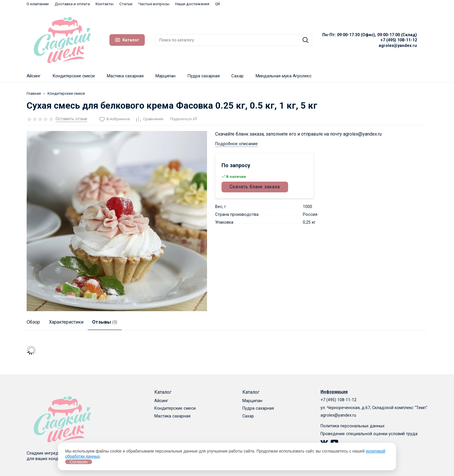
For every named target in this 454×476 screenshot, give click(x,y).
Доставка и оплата (72, 4)
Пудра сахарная (204, 76)
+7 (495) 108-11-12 (399, 40)
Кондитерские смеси (74, 76)
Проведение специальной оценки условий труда (369, 434)
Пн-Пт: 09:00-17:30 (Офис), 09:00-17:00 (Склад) (370, 35)
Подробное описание (236, 144)
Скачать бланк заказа (255, 187)
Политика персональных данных (353, 426)
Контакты (105, 4)
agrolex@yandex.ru (398, 45)
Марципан (165, 76)
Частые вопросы (154, 4)
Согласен (79, 462)
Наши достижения (192, 4)
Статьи (126, 4)
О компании (38, 4)
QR (218, 4)
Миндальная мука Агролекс (283, 76)
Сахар (237, 76)
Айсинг (34, 76)
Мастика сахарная (125, 76)
